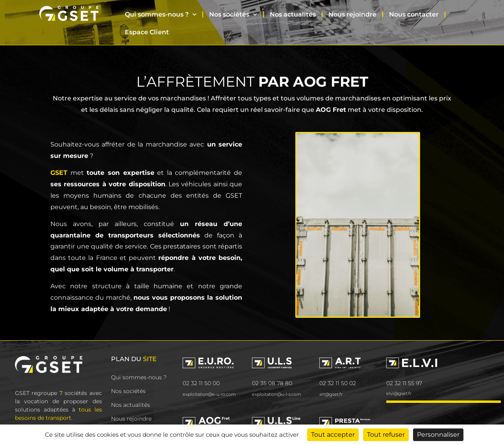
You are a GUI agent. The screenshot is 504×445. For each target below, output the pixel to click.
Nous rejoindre (352, 14)
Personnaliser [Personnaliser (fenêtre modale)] (438, 435)
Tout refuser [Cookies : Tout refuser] (386, 435)
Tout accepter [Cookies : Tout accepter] (333, 435)
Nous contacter (414, 14)
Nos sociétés (233, 14)
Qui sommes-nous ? (161, 14)
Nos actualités (293, 14)
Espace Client (147, 32)
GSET (59, 173)
